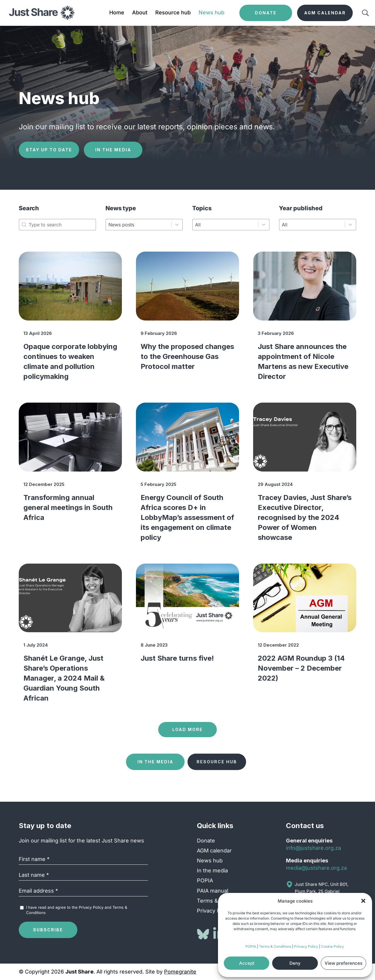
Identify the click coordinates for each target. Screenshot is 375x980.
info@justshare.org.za (313, 848)
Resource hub (173, 13)
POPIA (251, 946)
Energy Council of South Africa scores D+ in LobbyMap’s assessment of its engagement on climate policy (187, 517)
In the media (113, 150)
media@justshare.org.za (316, 868)
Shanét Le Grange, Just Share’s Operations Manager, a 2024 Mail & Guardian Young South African (64, 678)
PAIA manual (213, 891)
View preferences (344, 963)
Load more (187, 729)
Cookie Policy (333, 946)
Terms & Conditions (275, 946)
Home (117, 13)
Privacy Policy (306, 946)
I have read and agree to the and (77, 910)
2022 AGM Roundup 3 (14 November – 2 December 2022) (301, 668)
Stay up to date (49, 150)
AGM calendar (214, 851)
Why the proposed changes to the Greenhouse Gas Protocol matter (187, 356)
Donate (206, 841)
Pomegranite (180, 972)
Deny (295, 963)
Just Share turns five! (177, 658)
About (140, 13)
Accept (247, 963)
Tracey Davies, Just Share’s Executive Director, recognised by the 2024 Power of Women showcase (305, 517)
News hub (212, 13)
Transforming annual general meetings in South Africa (68, 507)
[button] (363, 901)
